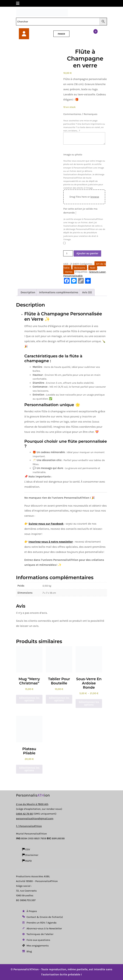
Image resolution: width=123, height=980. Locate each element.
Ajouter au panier (87, 253)
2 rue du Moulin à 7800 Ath (32, 804)
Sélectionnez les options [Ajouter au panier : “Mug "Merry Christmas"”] (29, 699)
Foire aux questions (36, 940)
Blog (27, 951)
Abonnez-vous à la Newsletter (42, 928)
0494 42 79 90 (24, 814)
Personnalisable (73, 276)
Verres (69, 272)
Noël (93, 268)
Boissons (80, 268)
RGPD (27, 861)
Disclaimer (30, 855)
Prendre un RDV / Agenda (39, 923)
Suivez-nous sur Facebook (46, 524)
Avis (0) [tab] (87, 292)
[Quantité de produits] (68, 253)
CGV (26, 849)
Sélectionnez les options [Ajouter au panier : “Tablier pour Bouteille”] (59, 699)
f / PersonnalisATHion (29, 826)
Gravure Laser (98, 272)
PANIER (61, 34)
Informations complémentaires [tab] (59, 292)
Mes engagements (35, 946)
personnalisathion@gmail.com (35, 818)
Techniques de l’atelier (38, 934)
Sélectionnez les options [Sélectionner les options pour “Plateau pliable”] (29, 769)
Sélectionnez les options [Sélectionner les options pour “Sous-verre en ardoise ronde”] (89, 703)
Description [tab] (28, 292)
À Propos (29, 911)
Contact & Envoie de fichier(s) (42, 917)
